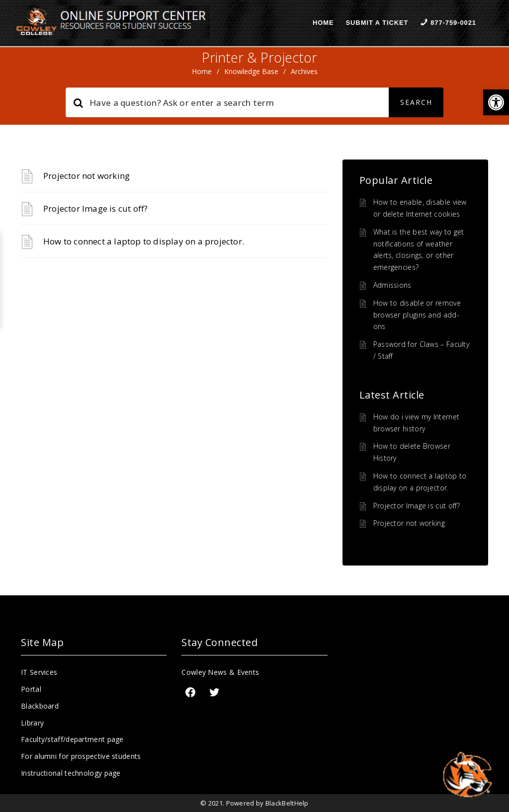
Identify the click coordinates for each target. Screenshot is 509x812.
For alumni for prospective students (81, 756)
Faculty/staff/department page (72, 739)
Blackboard (40, 706)
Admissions (392, 285)
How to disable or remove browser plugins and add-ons (417, 315)
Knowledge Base (251, 71)
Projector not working (86, 176)
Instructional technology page (71, 773)
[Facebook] (190, 692)
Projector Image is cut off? (95, 208)
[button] (496, 102)
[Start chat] (467, 775)
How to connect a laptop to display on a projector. (144, 241)
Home (323, 23)
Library (32, 723)
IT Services (39, 672)
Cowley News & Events (220, 672)
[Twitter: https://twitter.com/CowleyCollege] (214, 692)
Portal (31, 689)
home (202, 71)
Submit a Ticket (377, 23)
